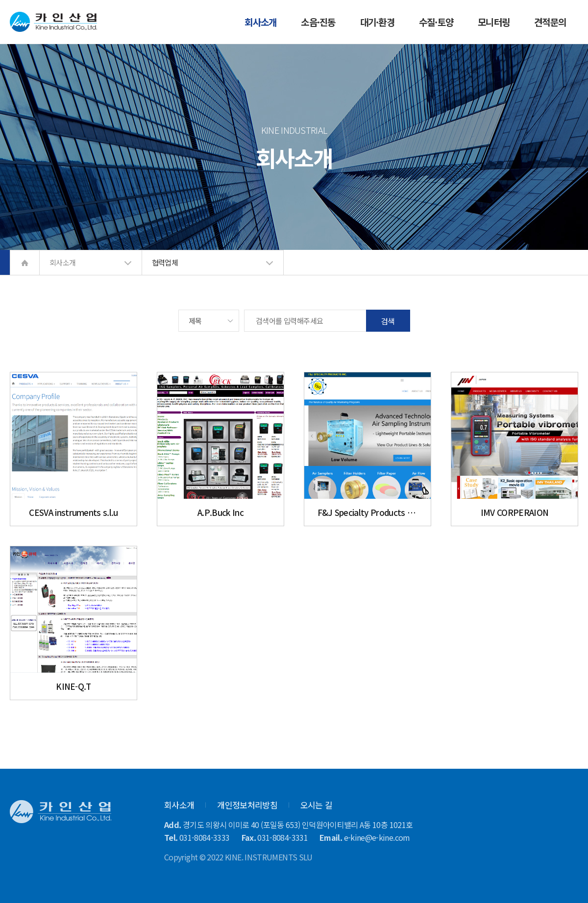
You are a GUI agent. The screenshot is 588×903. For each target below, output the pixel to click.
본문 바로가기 (0, 0)
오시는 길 (317, 805)
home (25, 263)
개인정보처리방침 (247, 805)
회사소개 (179, 805)
